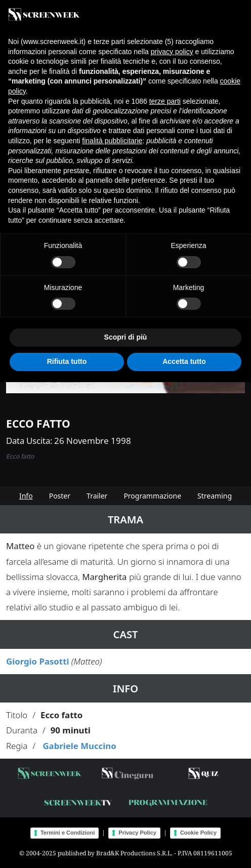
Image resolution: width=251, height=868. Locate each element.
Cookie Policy (198, 833)
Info (26, 496)
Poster (60, 496)
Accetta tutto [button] (184, 361)
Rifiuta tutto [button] (67, 361)
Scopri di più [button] (126, 337)
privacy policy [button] (172, 52)
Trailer (97, 496)
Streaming (215, 496)
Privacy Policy (137, 833)
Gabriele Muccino (79, 746)
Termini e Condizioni (68, 833)
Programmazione (152, 496)
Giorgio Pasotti (37, 661)
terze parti (165, 101)
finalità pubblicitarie (112, 141)
